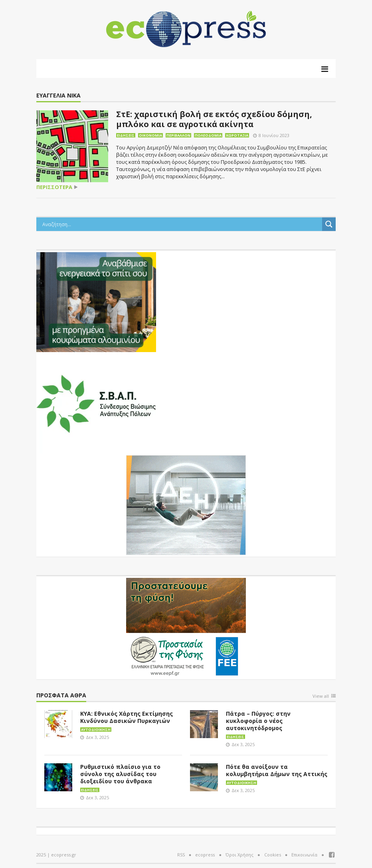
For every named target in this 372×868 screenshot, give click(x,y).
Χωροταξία (237, 135)
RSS (181, 855)
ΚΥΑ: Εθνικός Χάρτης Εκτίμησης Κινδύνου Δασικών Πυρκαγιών (127, 717)
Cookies (273, 855)
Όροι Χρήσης (239, 855)
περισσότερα (54, 187)
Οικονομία (150, 135)
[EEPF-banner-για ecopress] (186, 627)
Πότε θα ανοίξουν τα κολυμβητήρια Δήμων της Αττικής (277, 770)
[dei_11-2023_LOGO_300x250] (186, 504)
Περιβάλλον (178, 135)
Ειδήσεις (126, 135)
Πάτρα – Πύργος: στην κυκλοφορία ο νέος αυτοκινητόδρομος (258, 721)
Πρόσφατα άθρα (61, 696)
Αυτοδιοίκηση (96, 730)
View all (321, 696)
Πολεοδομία (208, 135)
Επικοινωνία (304, 855)
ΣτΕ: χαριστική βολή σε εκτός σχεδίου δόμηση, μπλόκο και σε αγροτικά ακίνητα (214, 119)
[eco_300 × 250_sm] (96, 301)
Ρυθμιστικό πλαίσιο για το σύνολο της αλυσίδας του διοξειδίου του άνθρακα (120, 774)
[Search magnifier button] (329, 224)
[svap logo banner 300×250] (96, 403)
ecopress (205, 855)
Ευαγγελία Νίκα (58, 96)
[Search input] (181, 224)
